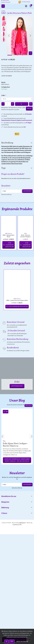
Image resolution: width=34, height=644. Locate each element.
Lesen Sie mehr (7, 76)
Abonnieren (27, 191)
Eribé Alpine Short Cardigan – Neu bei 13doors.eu (15, 445)
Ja (6, 641)
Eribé (25, 233)
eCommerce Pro (17, 525)
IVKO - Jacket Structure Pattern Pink (17, 300)
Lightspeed (22, 523)
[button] (26, 6)
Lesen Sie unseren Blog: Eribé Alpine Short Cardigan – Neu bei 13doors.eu (17, 460)
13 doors (4, 513)
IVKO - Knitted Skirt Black (9, 236)
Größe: (4, 95)
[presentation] (9, 36)
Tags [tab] (3, 168)
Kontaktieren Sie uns (9, 496)
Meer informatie (22, 641)
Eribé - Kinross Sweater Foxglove (25, 236)
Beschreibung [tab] (7, 143)
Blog (4, 441)
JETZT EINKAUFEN (17, 386)
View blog (29, 406)
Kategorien (5, 502)
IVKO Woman (5, 84)
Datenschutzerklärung (6, 194)
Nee (12, 641)
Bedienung (5, 508)
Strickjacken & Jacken (15, 108)
